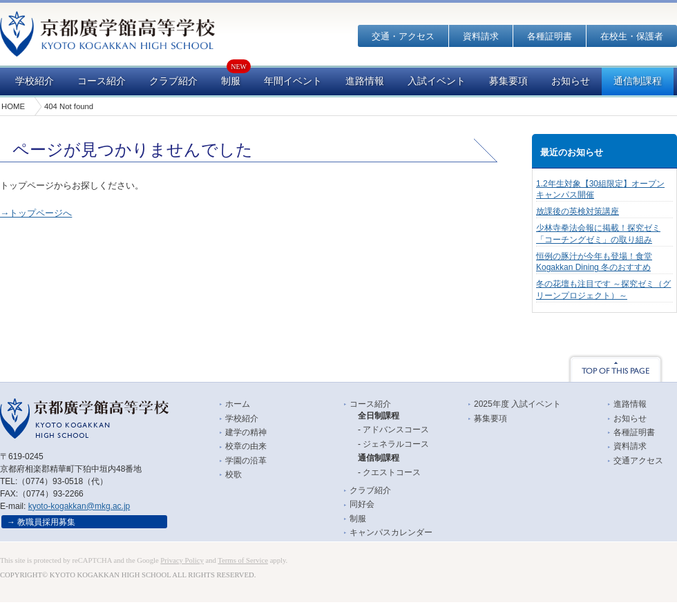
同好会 (362, 504)
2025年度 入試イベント (517, 404)
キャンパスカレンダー (391, 532)
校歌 (233, 474)
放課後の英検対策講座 (578, 211)
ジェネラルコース (396, 444)
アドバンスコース (396, 430)
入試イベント (437, 81)
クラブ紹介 (173, 81)
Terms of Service (243, 560)
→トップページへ (36, 213)
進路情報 (365, 81)
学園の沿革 (246, 461)
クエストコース (392, 472)
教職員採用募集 (46, 522)
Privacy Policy (182, 560)
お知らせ (571, 81)
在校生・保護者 (632, 36)
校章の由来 (246, 446)
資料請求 (481, 36)
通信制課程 (638, 81)
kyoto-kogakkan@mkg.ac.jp (79, 506)
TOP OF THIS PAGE (616, 368)
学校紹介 (35, 81)
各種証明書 (550, 36)
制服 (231, 81)
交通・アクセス (403, 36)
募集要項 (508, 81)
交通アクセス (638, 461)
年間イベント (293, 81)
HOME (13, 106)
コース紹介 (102, 81)
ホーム (238, 404)
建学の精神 (246, 432)
